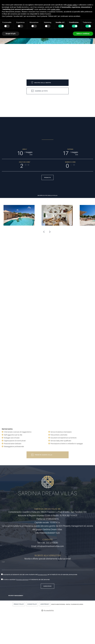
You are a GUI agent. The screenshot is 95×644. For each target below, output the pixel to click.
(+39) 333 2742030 (49, 543)
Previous (44, 232)
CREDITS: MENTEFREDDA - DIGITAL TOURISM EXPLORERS (67, 604)
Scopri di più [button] (11, 34)
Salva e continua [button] (83, 34)
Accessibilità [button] (49, 610)
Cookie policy (32, 604)
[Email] (47, 567)
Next (50, 232)
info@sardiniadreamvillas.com (50, 546)
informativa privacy (42, 575)
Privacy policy (19, 604)
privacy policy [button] (72, 5)
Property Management (16, 596)
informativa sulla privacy (22, 580)
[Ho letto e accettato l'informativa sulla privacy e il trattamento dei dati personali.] (2, 579)
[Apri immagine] (19, 215)
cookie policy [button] (55, 9)
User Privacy (45, 604)
